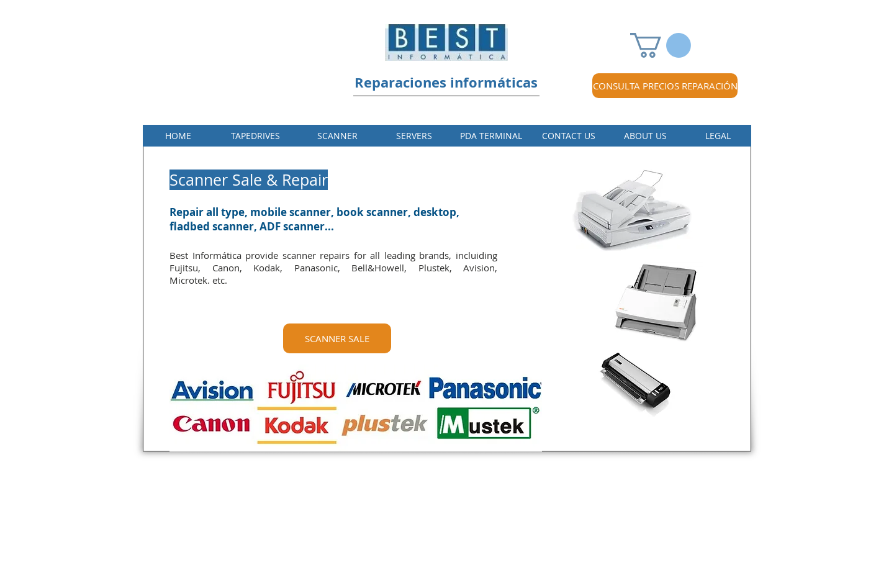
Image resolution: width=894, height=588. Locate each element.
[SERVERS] (414, 136)
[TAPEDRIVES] (255, 136)
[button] (661, 45)
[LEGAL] (718, 136)
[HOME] (178, 136)
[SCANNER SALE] (337, 338)
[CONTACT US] (568, 136)
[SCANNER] (337, 136)
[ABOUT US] (645, 136)
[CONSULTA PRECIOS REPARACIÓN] (665, 86)
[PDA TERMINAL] (491, 136)
